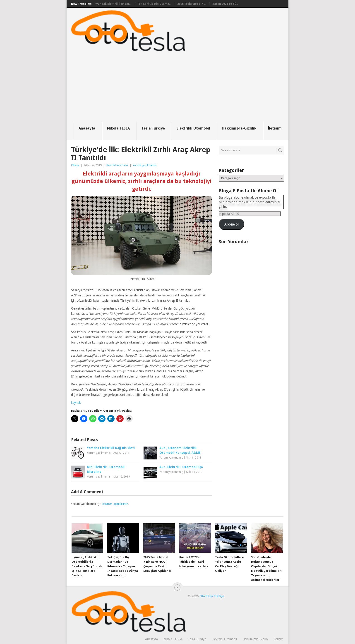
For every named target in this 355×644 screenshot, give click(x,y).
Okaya (75, 165)
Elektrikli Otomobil (193, 128)
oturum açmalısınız (115, 504)
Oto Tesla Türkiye (212, 596)
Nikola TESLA (118, 128)
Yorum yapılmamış (145, 165)
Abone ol (231, 224)
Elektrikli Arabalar (117, 165)
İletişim (275, 128)
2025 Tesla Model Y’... (192, 4)
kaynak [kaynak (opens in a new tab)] (76, 403)
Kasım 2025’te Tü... (225, 4)
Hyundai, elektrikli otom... (113, 4)
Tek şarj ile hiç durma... (154, 4)
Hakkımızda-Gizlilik (239, 128)
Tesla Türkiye (153, 128)
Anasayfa (87, 128)
